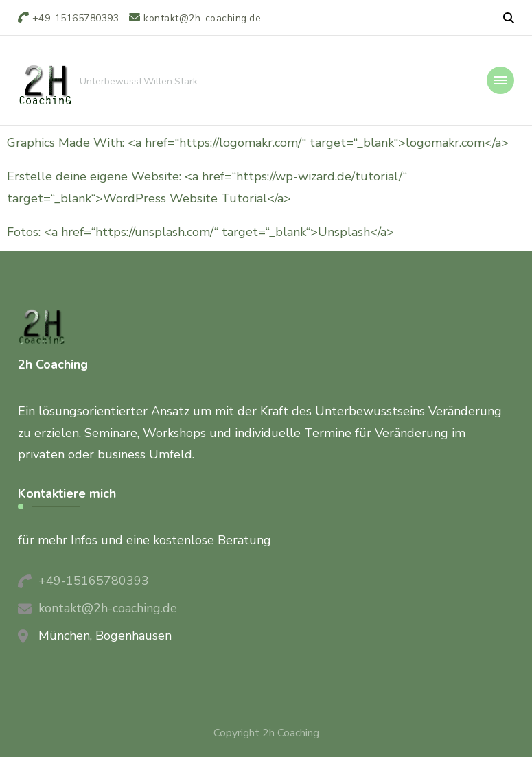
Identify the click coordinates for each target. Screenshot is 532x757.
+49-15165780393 (94, 581)
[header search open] (509, 19)
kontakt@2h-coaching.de (108, 608)
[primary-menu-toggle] (500, 80)
